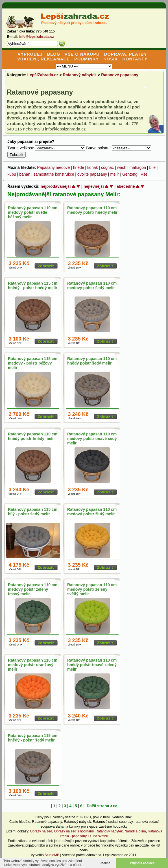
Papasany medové (53, 167)
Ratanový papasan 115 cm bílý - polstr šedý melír (33, 512)
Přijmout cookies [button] (142, 863)
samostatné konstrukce (54, 174)
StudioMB (52, 855)
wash (122, 167)
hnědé (79, 167)
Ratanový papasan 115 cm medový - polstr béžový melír (33, 363)
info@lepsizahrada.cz (36, 37)
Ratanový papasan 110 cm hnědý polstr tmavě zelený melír (92, 665)
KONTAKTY (135, 59)
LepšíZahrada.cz (43, 75)
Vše (144, 174)
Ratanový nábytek (80, 75)
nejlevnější (94, 186)
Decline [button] (105, 863)
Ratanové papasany (120, 75)
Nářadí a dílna (135, 831)
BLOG (54, 54)
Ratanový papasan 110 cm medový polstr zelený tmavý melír (33, 589)
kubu (12, 174)
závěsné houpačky (113, 826)
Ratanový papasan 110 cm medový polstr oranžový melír (33, 665)
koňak (92, 167)
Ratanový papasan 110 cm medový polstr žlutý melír (92, 512)
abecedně (126, 186)
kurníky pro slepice (83, 826)
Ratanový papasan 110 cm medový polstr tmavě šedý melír (92, 439)
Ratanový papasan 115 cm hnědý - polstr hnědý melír (33, 285)
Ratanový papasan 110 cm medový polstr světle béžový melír (33, 212)
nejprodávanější (56, 186)
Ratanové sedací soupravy (113, 822)
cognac (107, 167)
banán (25, 174)
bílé (152, 167)
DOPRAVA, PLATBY (126, 54)
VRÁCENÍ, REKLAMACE (43, 59)
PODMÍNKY (87, 59)
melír (114, 174)
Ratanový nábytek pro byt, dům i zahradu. (75, 23)
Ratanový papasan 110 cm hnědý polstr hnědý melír (33, 436)
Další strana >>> (102, 806)
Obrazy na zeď (41, 831)
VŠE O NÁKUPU (82, 54)
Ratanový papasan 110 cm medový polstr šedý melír (92, 285)
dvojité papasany (92, 174)
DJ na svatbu (98, 836)
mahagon (138, 167)
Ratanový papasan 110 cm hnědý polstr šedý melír (92, 361)
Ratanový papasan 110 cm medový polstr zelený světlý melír (92, 589)
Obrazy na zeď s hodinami (74, 831)
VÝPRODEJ (30, 54)
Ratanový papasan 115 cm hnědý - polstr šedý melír (33, 738)
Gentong (130, 174)
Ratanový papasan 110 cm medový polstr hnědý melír (92, 210)
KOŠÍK (111, 59)
